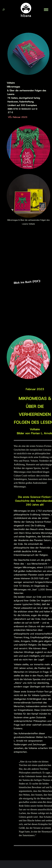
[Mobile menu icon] (46, 10)
